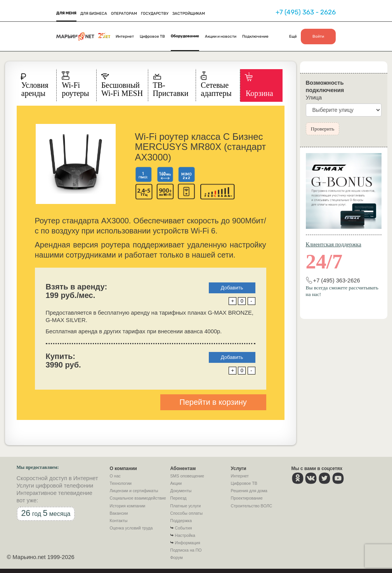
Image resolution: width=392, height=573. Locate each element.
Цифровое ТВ (152, 37)
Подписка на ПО (186, 550)
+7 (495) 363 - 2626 (306, 12)
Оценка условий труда (131, 528)
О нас (115, 476)
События (184, 528)
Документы (181, 491)
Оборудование (185, 36)
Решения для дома (249, 491)
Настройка (185, 535)
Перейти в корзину (213, 402)
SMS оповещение (187, 476)
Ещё (293, 37)
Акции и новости (221, 37)
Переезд (179, 498)
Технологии (121, 483)
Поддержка (181, 521)
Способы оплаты (187, 513)
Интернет (125, 37)
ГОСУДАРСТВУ (155, 14)
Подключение (255, 37)
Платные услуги (186, 506)
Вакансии (119, 513)
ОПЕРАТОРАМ (124, 14)
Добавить (232, 288)
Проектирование (247, 498)
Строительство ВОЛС (252, 506)
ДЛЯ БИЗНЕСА (94, 14)
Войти (318, 37)
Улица (314, 98)
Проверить (323, 129)
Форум (177, 557)
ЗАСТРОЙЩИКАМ (189, 14)
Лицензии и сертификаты (134, 491)
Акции (176, 483)
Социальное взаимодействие (138, 498)
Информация (188, 543)
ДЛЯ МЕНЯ (66, 13)
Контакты (119, 521)
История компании (128, 506)
